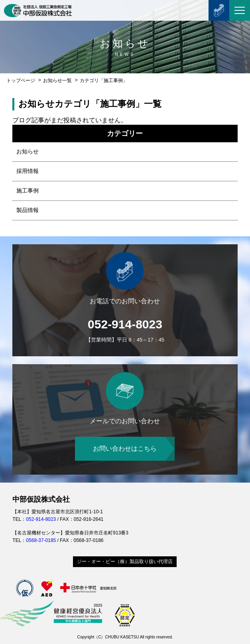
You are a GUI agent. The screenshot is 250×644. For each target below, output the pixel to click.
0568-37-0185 (41, 540)
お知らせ (28, 151)
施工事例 (28, 190)
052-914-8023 (125, 324)
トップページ (21, 80)
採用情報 (28, 171)
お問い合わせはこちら (125, 449)
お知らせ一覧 (57, 80)
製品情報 (28, 210)
